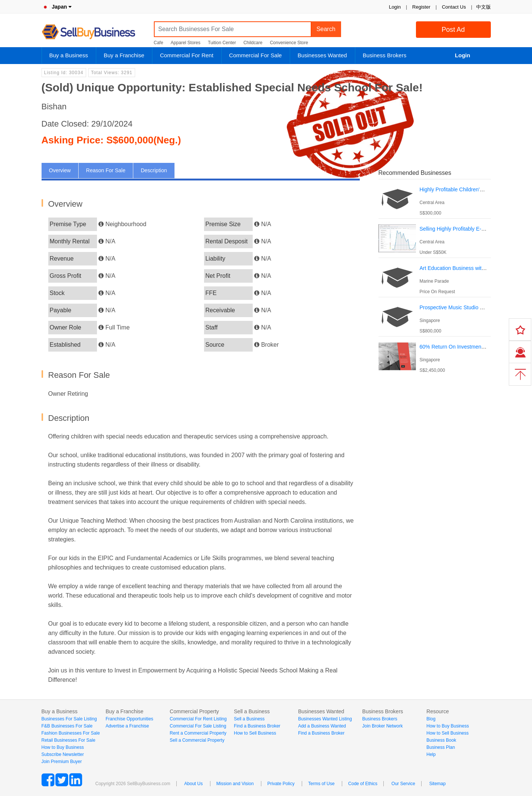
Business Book (441, 740)
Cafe (159, 43)
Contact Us (454, 7)
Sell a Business (249, 719)
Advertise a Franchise (127, 726)
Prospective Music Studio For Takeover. (466, 307)
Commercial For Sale (256, 55)
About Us (193, 784)
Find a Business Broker (257, 726)
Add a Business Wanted (322, 726)
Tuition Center (222, 43)
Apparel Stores (186, 43)
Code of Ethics (363, 784)
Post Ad (453, 30)
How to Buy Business (63, 747)
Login (395, 7)
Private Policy (281, 784)
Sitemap (437, 784)
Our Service (403, 784)
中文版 (484, 7)
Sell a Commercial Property (197, 740)
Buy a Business (69, 55)
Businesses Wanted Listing (325, 719)
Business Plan (441, 747)
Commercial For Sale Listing (198, 726)
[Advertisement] (435, 426)
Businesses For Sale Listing (69, 719)
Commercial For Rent (187, 55)
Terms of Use (321, 784)
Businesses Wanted (322, 55)
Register (421, 7)
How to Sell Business (255, 733)
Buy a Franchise (124, 55)
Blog (431, 719)
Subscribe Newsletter (63, 754)
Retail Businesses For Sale (69, 740)
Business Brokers (385, 55)
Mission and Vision (235, 784)
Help (431, 754)
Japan (57, 7)
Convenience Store (289, 43)
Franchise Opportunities (129, 719)
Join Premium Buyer (62, 762)
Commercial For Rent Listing (198, 719)
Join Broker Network (383, 726)
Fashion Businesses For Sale (71, 733)
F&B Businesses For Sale (67, 726)
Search (326, 29)
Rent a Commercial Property (198, 733)
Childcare (253, 43)
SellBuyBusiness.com (94, 32)
